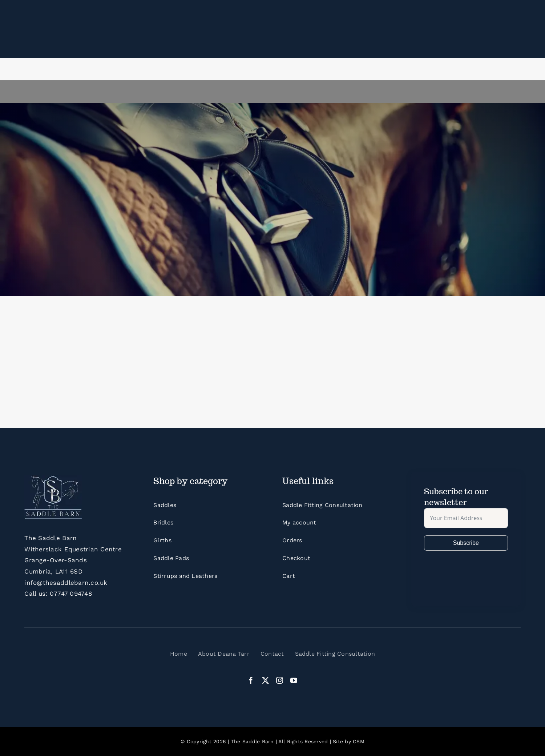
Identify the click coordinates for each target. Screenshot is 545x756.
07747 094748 (71, 594)
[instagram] (280, 680)
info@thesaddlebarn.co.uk (66, 583)
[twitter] (265, 680)
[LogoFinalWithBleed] (53, 478)
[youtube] (294, 680)
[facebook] (251, 680)
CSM (359, 741)
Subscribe (466, 543)
